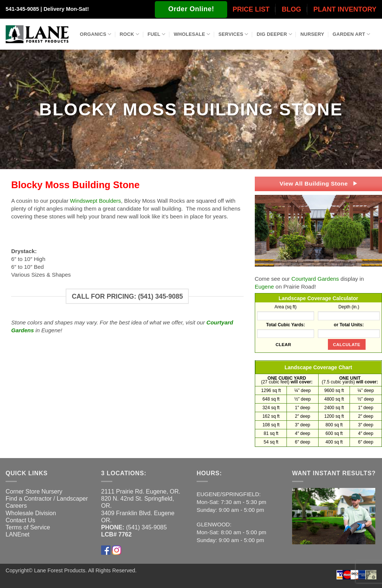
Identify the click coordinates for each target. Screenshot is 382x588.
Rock (129, 34)
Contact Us (20, 520)
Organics (95, 34)
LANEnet (18, 534)
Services (234, 34)
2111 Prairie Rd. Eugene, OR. (141, 491)
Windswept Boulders (96, 201)
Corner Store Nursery (34, 491)
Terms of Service (28, 527)
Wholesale (192, 34)
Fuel (156, 34)
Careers (16, 506)
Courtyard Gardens (315, 279)
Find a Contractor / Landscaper (47, 499)
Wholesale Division (31, 513)
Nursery (312, 34)
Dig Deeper (274, 34)
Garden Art (352, 34)
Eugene (264, 287)
